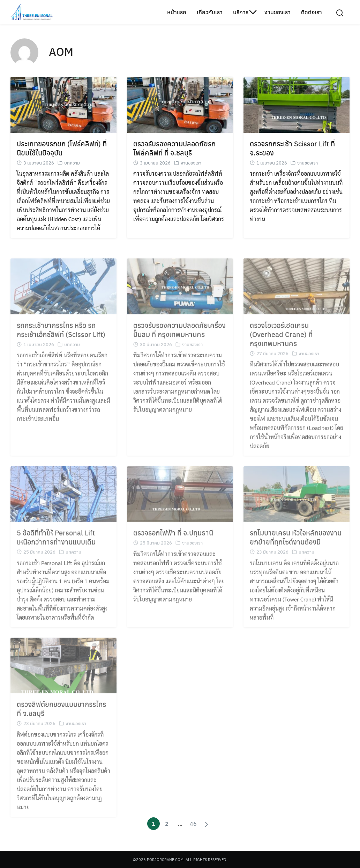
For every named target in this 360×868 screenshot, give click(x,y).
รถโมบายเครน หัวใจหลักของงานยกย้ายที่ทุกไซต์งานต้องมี (296, 542)
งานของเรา (277, 12)
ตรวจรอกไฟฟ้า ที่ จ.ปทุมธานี (173, 538)
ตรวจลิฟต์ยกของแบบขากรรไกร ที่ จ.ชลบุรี (61, 714)
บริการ (241, 12)
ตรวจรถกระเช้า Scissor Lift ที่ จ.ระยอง (292, 148)
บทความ (72, 163)
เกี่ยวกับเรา (210, 12)
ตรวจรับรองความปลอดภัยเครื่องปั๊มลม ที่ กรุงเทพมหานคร (179, 334)
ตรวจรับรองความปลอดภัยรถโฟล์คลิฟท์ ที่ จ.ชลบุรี (174, 148)
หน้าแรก (177, 12)
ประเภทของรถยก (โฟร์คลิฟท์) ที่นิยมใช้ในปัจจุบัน (62, 148)
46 (193, 823)
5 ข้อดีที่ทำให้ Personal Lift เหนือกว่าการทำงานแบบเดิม (56, 542)
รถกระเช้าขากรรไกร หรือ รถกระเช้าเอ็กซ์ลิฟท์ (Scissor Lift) (61, 334)
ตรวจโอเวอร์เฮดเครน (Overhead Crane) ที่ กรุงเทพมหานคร (281, 339)
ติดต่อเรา (312, 12)
